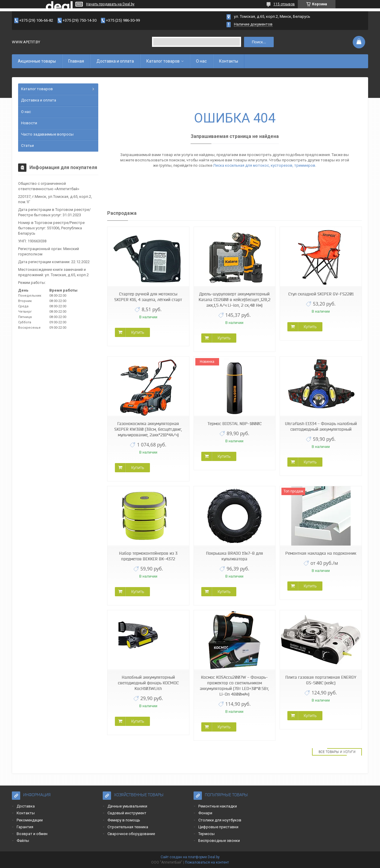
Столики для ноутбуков (220, 820)
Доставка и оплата (115, 61)
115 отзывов (284, 4)
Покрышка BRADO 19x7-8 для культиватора (235, 556)
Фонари (205, 813)
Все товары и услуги (337, 752)
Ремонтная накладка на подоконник (321, 553)
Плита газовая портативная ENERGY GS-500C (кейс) (321, 680)
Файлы (23, 841)
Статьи (27, 146)
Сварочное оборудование (131, 834)
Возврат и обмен (32, 834)
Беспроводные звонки (219, 841)
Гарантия (25, 827)
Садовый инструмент (127, 813)
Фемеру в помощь (124, 820)
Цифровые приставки (218, 827)
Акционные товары (37, 61)
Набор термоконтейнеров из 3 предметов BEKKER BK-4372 (148, 556)
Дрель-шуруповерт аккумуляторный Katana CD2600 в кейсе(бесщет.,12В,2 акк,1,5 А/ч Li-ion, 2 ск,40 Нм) (235, 300)
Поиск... (259, 42)
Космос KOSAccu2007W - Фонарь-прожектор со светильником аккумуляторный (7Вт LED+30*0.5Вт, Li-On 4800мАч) (234, 686)
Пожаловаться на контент (207, 862)
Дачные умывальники (127, 806)
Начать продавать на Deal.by (110, 4)
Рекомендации (30, 820)
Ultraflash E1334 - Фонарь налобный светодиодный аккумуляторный (321, 426)
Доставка (26, 806)
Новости (29, 123)
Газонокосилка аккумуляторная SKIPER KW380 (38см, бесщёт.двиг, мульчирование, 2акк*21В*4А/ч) (148, 429)
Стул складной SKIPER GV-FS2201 (321, 294)
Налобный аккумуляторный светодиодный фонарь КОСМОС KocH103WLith (148, 683)
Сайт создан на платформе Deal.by (190, 857)
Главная (76, 61)
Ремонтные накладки (218, 806)
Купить (138, 332)
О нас (201, 61)
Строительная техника (128, 827)
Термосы (206, 834)
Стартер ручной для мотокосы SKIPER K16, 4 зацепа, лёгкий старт (148, 297)
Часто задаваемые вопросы (47, 134)
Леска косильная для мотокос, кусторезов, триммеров (264, 165)
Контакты (229, 61)
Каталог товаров (163, 61)
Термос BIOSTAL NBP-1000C (235, 424)
